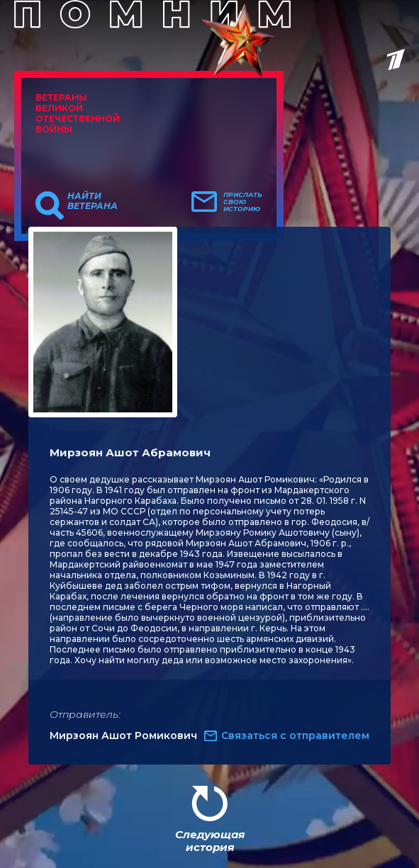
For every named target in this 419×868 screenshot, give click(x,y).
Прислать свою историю (243, 202)
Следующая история (210, 841)
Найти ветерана (93, 201)
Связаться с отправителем (295, 735)
